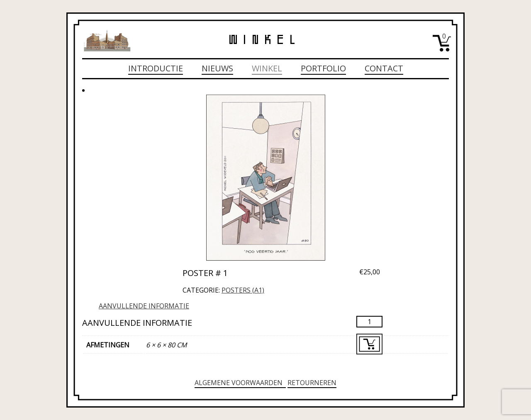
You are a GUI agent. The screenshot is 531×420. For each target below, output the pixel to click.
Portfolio (323, 68)
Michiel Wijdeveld (107, 41)
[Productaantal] (369, 322)
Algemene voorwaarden (240, 383)
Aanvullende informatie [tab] (144, 306)
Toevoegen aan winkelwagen (369, 344)
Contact (384, 68)
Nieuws (217, 68)
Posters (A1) (243, 290)
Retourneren (312, 383)
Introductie (156, 68)
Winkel (267, 68)
